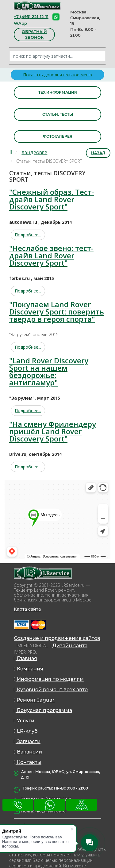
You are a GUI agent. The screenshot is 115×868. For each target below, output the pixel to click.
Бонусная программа (43, 710)
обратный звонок (34, 34)
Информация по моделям (49, 679)
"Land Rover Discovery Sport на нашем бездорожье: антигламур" (49, 371)
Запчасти (27, 741)
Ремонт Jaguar (36, 700)
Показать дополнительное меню (57, 75)
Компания (29, 669)
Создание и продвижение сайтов (57, 638)
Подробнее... (28, 235)
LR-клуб (26, 731)
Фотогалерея (58, 136)
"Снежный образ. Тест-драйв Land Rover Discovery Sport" (52, 199)
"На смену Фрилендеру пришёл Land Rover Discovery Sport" (53, 431)
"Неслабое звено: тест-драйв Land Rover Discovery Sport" (51, 255)
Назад (98, 153)
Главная (25, 658)
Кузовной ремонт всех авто (51, 690)
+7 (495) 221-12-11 (31, 16)
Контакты (28, 762)
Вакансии (28, 752)
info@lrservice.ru (50, 811)
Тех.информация (58, 92)
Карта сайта (27, 609)
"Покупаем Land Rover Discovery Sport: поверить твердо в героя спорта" (57, 312)
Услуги (24, 721)
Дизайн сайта (70, 646)
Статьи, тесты (58, 114)
